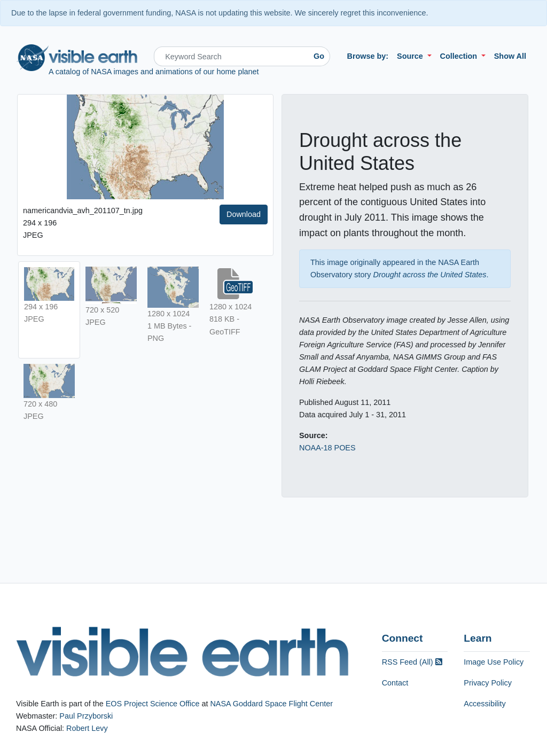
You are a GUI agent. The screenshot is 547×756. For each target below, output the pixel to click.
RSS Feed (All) (412, 662)
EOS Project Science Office (153, 704)
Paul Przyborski (86, 716)
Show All (510, 56)
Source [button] (411, 56)
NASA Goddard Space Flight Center (271, 704)
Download (244, 214)
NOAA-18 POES (327, 448)
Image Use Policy (494, 662)
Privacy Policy (488, 683)
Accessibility (485, 704)
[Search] (231, 56)
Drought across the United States (430, 275)
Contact (395, 683)
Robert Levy (87, 728)
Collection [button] (460, 56)
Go (319, 56)
